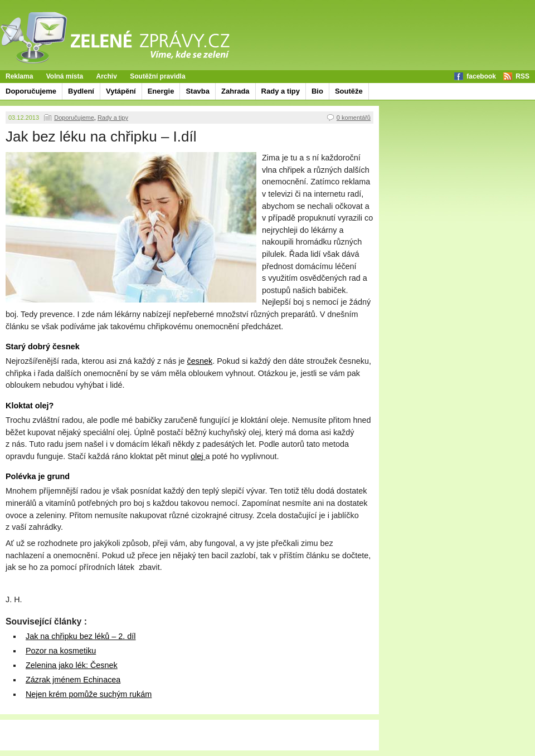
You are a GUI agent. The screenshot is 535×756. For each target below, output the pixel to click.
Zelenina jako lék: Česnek (72, 665)
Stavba (198, 91)
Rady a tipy (281, 91)
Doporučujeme (31, 91)
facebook (481, 76)
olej (198, 456)
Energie (161, 91)
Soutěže (349, 91)
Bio (317, 91)
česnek (200, 361)
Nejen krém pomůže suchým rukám (89, 694)
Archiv (107, 76)
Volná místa (65, 76)
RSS (522, 76)
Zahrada (235, 91)
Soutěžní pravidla (157, 76)
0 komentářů (354, 118)
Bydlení (81, 91)
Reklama (19, 76)
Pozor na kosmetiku (61, 651)
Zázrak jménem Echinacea (73, 680)
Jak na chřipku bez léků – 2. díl (81, 636)
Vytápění (121, 91)
